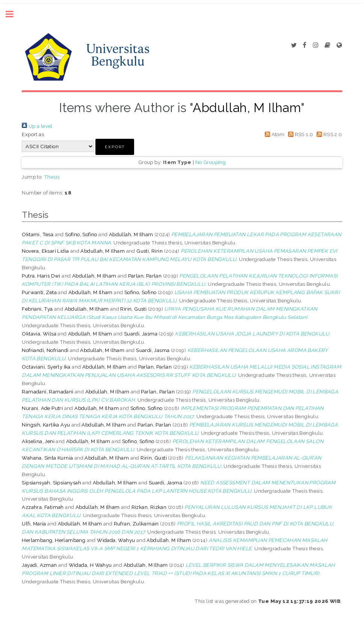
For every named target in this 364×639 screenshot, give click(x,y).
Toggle (14, 14)
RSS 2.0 (328, 134)
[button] (115, 147)
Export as (33, 134)
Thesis (52, 177)
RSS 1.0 (300, 134)
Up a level (37, 126)
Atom (273, 134)
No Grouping (211, 162)
